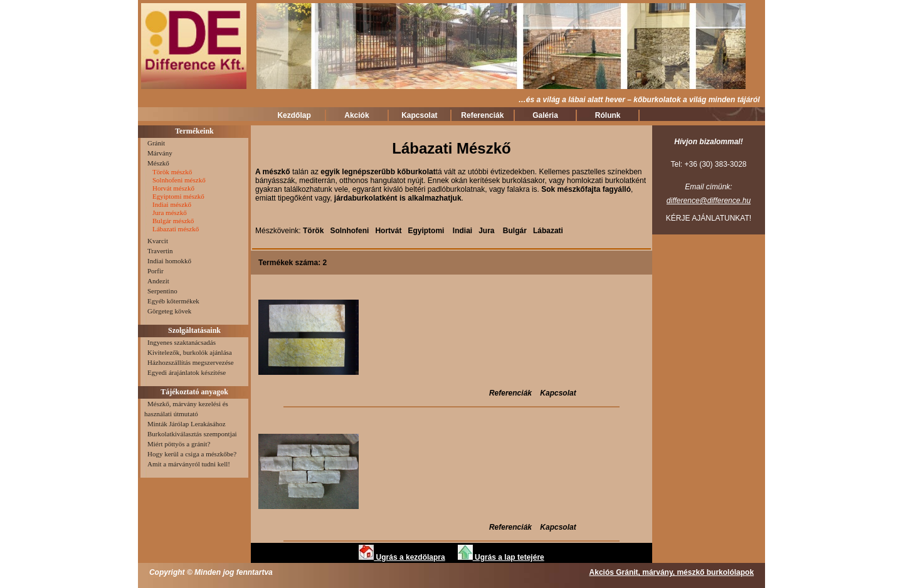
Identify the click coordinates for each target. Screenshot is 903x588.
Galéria (545, 115)
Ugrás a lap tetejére (501, 557)
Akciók (356, 115)
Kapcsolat (419, 115)
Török (313, 231)
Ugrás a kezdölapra (402, 557)
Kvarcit (156, 241)
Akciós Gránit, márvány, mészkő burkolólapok (672, 572)
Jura (486, 231)
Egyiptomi (427, 231)
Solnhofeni (349, 231)
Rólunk (608, 115)
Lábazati (548, 231)
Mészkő (157, 163)
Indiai (464, 231)
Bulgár (515, 231)
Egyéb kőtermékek (172, 301)
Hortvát (388, 231)
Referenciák (482, 115)
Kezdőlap (294, 115)
